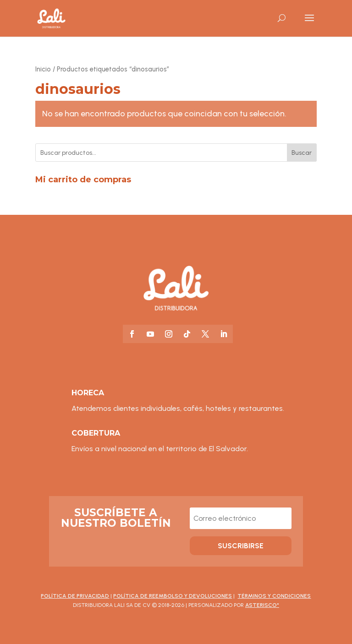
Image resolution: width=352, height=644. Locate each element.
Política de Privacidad (75, 596)
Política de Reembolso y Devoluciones (173, 596)
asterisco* (262, 605)
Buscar (302, 153)
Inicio (43, 69)
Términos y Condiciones (274, 596)
